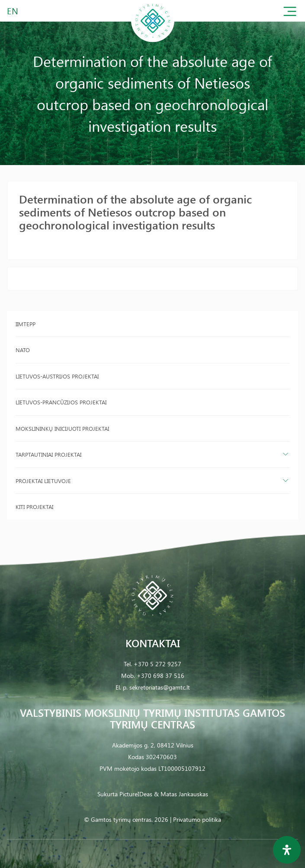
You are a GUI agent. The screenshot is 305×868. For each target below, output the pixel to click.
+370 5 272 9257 (157, 664)
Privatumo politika (197, 819)
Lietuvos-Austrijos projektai (57, 376)
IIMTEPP (26, 324)
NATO (23, 350)
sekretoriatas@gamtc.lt (160, 687)
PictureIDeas (136, 794)
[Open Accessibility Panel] (287, 850)
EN (13, 11)
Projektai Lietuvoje (43, 481)
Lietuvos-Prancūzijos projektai (61, 402)
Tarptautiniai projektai (48, 454)
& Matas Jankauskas (181, 794)
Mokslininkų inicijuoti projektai (62, 428)
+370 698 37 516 (161, 676)
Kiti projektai (34, 507)
